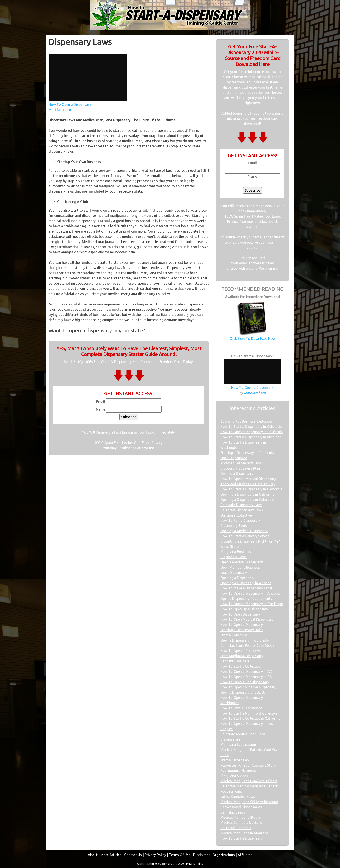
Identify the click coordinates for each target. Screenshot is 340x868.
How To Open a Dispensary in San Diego (252, 604)
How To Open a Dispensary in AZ (246, 672)
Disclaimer (201, 855)
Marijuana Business (236, 552)
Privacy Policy (155, 855)
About (93, 855)
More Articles (111, 855)
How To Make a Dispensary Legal (246, 588)
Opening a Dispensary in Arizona (246, 583)
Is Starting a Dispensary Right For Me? (250, 541)
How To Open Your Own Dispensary (248, 687)
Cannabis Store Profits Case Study (247, 645)
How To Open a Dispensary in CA (246, 677)
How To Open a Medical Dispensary (248, 479)
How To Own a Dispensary (241, 708)
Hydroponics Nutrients (238, 771)
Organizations (224, 855)
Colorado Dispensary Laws (241, 505)
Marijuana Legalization (238, 744)
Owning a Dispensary (237, 474)
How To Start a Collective (240, 666)
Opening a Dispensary (237, 578)
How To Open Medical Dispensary (247, 619)
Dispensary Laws (233, 557)
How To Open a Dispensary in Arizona (250, 593)
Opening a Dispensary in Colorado (247, 500)
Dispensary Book (234, 526)
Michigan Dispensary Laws (241, 463)
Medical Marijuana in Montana (244, 833)
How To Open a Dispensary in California (252, 432)
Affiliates (245, 855)
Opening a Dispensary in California (247, 494)
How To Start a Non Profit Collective (249, 713)
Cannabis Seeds (233, 812)
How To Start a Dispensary (241, 838)
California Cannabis (236, 828)
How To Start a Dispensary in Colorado (251, 427)
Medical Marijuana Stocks (241, 817)
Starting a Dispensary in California (247, 453)
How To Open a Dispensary (242, 625)
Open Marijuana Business (240, 567)
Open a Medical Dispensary (242, 562)
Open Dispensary (234, 458)
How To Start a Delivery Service (245, 536)
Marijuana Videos (234, 776)
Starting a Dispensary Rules (242, 630)
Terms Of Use (180, 855)
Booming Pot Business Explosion (246, 421)
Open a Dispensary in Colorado (245, 640)
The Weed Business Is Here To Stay (248, 484)
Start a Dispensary (235, 760)
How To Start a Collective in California (250, 718)
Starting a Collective (236, 515)
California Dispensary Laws (242, 510)
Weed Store (229, 546)
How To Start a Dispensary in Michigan (251, 437)
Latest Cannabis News (238, 797)
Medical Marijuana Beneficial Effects (249, 781)
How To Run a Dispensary (240, 520)
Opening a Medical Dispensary (244, 531)
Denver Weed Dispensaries (241, 807)
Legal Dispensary (234, 573)
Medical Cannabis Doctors (241, 823)
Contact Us (133, 855)
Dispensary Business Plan (240, 468)
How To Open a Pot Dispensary (245, 682)
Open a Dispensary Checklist (242, 692)
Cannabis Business (235, 661)
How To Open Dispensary (240, 614)
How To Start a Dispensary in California (251, 489)
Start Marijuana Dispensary (242, 656)
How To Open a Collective (240, 651)
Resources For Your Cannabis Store (248, 765)
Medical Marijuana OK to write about (249, 802)
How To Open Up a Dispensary (244, 609)
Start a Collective (234, 635)
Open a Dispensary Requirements (246, 599)
